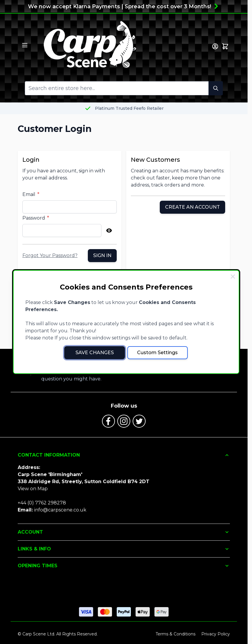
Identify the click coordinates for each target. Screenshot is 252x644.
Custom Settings (157, 353)
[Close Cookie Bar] (233, 277)
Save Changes (95, 353)
